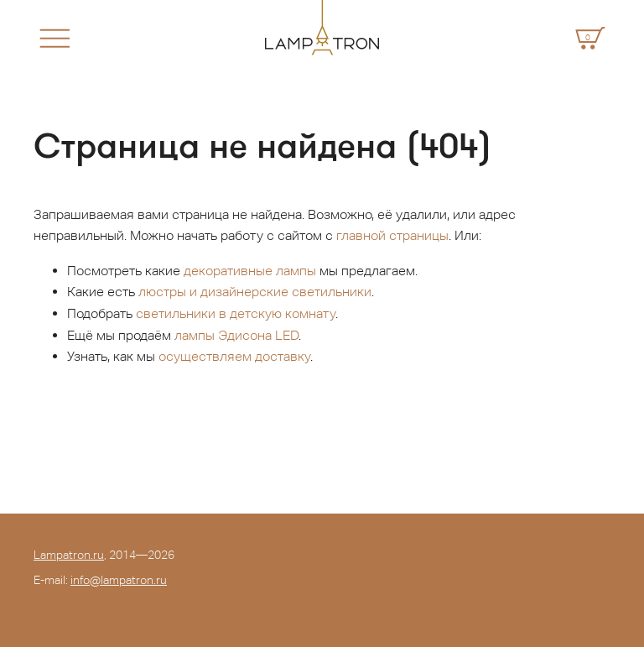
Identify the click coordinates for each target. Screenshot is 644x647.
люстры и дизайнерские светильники (255, 292)
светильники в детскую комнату (236, 313)
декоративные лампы (250, 271)
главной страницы (392, 235)
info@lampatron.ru (119, 580)
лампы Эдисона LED (236, 335)
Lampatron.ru (69, 555)
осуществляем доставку (234, 356)
